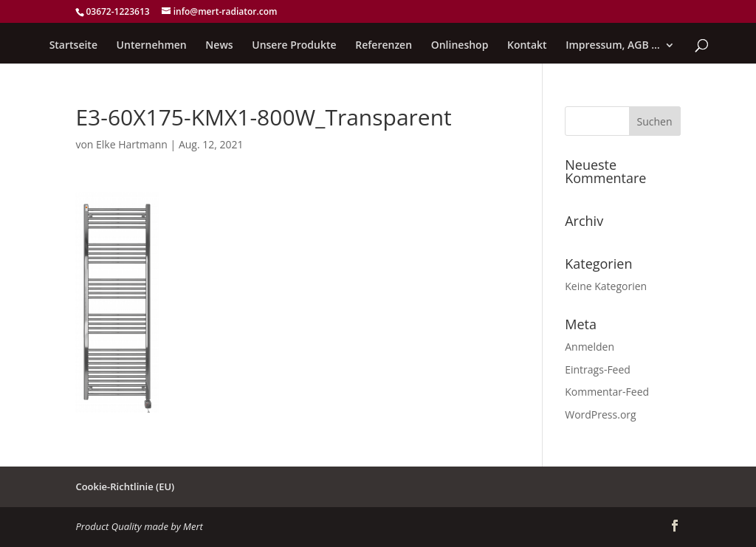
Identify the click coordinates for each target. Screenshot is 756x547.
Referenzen (384, 46)
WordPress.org (600, 414)
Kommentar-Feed (607, 392)
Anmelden (590, 347)
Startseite (73, 46)
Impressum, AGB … (613, 46)
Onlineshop (460, 46)
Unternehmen (152, 46)
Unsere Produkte (294, 46)
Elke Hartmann (132, 144)
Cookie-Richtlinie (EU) (125, 486)
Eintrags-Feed (598, 369)
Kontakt (527, 46)
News (219, 46)
